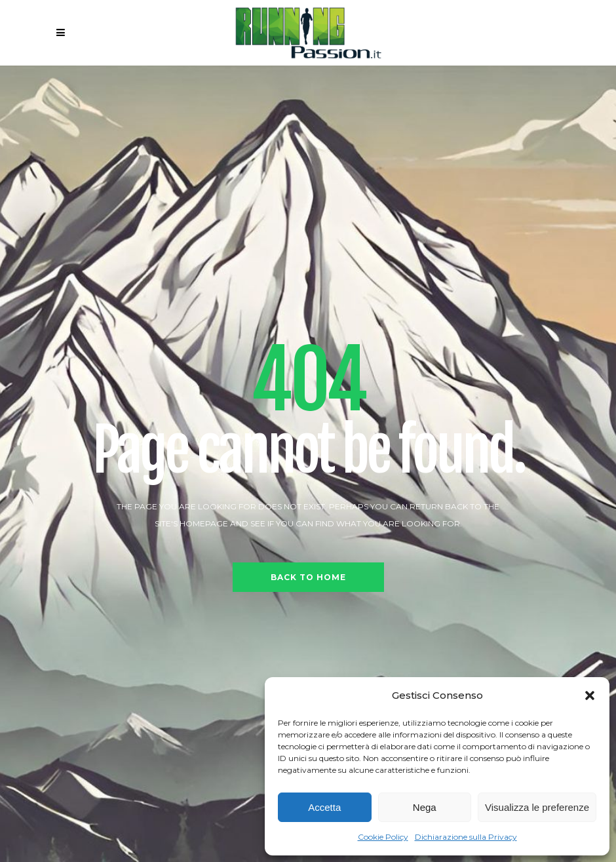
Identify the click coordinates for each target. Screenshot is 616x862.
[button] (590, 695)
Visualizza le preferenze (537, 807)
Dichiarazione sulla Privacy (466, 837)
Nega (425, 807)
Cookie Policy (383, 837)
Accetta (324, 807)
